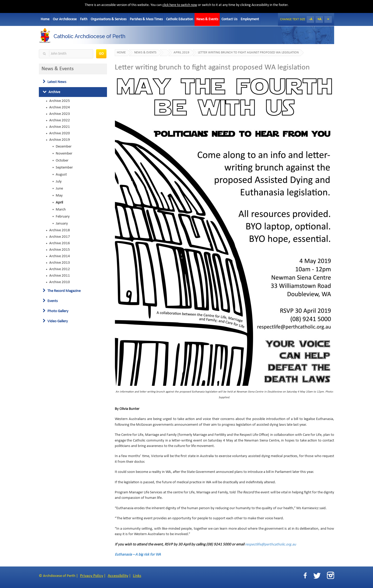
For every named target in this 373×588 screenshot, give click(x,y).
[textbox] (66, 54)
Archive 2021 (60, 127)
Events (50, 301)
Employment (250, 19)
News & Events (207, 19)
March (61, 209)
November (64, 153)
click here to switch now (180, 5)
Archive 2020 (60, 133)
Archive (51, 92)
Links (137, 576)
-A (311, 19)
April (59, 202)
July (59, 181)
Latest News (55, 82)
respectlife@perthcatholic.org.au (271, 545)
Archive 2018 (60, 230)
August (61, 174)
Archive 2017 (60, 237)
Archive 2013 (60, 263)
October (62, 160)
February (63, 216)
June (59, 188)
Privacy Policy (92, 576)
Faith (84, 19)
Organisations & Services (109, 19)
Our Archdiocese (65, 19)
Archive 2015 (60, 250)
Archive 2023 (60, 114)
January (62, 223)
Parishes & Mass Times (146, 19)
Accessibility (118, 576)
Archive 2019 (60, 140)
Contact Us (229, 19)
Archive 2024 (60, 107)
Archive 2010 (60, 282)
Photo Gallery (56, 311)
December (64, 146)
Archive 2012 (60, 269)
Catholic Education (180, 19)
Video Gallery (55, 321)
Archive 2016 (60, 243)
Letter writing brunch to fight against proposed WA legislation (248, 53)
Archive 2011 (60, 276)
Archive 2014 (60, 256)
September (64, 167)
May (59, 195)
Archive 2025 (60, 101)
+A (319, 19)
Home (45, 19)
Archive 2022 (60, 120)
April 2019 (181, 53)
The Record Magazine (62, 291)
